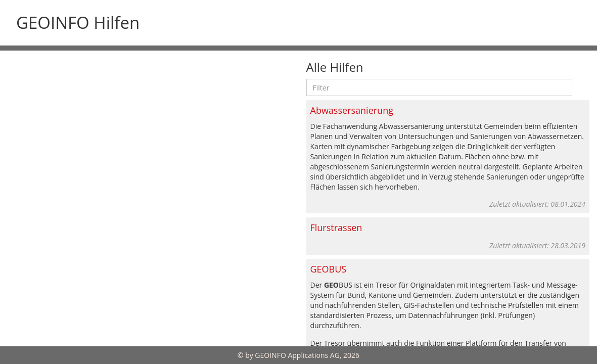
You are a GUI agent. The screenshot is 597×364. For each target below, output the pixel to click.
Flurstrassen (336, 227)
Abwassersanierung (352, 110)
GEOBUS (329, 269)
